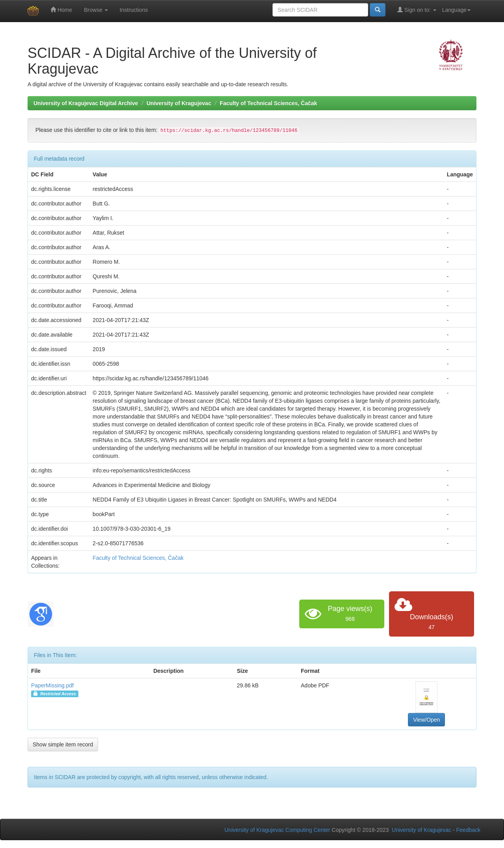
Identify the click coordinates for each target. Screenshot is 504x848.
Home (61, 10)
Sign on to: (417, 10)
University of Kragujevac (179, 103)
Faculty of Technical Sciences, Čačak (268, 103)
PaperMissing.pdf (52, 685)
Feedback (468, 830)
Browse (96, 10)
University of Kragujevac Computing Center (277, 830)
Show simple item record (63, 744)
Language (456, 10)
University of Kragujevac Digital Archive (86, 103)
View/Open (426, 720)
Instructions (134, 10)
